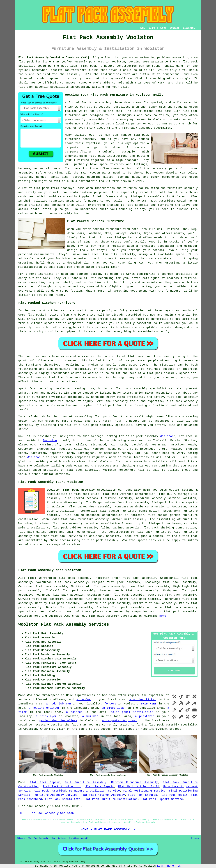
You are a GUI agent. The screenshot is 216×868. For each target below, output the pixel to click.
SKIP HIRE (149, 704)
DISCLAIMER (190, 28)
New (53, 838)
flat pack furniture (144, 356)
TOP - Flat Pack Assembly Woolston (46, 813)
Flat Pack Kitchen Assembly (103, 795)
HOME (142, 28)
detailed (74, 263)
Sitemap (21, 838)
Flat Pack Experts (143, 795)
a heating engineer (44, 708)
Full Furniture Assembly (85, 782)
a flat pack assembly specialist (171, 725)
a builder (90, 716)
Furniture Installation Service (94, 791)
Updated (62, 838)
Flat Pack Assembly (38, 838)
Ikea (108, 233)
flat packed (48, 319)
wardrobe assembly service (158, 498)
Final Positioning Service (144, 791)
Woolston (167, 436)
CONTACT (175, 28)
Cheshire (113, 536)
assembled (133, 315)
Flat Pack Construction (62, 787)
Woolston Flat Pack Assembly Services (64, 625)
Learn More (165, 866)
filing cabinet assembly (120, 528)
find (31, 578)
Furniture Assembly (80, 838)
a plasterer (145, 716)
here (163, 616)
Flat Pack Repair (45, 782)
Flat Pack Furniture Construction (111, 799)
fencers (110, 704)
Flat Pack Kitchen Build (139, 787)
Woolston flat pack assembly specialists (81, 490)
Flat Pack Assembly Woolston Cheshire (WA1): (55, 57)
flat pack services (67, 536)
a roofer (84, 699)
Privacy (195, 838)
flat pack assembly (128, 607)
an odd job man (58, 704)
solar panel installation (132, 712)
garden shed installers (58, 721)
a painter (74, 712)
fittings (25, 177)
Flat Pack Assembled (50, 791)
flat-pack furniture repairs (175, 502)
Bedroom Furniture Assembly (135, 782)
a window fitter (143, 699)
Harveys (121, 233)
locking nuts (128, 177)
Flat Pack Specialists (63, 799)
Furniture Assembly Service (55, 795)
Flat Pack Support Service (162, 799)
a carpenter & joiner (120, 721)
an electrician (114, 708)
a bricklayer (46, 716)
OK (179, 866)
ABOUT (163, 28)
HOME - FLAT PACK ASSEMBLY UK (108, 829)
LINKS (152, 28)
